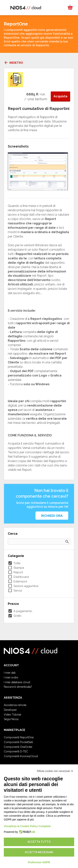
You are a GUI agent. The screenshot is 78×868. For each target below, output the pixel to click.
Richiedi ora (52, 516)
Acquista (60, 96)
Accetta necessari (39, 852)
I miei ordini (11, 677)
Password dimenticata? (18, 687)
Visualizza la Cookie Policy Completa (27, 826)
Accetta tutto (39, 842)
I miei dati (10, 673)
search (67, 542)
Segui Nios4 (11, 719)
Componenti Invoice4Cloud (21, 756)
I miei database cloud (17, 682)
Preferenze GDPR (39, 862)
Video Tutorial (12, 715)
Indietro (13, 63)
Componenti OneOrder (18, 747)
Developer (10, 710)
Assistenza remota (15, 705)
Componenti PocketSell (18, 742)
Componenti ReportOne (19, 737)
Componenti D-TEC (16, 751)
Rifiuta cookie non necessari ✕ (55, 771)
